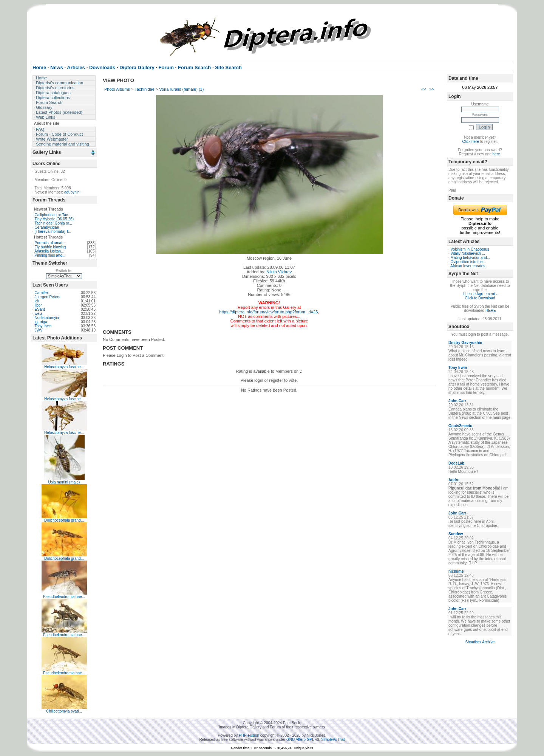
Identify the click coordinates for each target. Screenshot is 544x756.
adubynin (72, 192)
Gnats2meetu (460, 426)
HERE (491, 311)
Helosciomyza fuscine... (64, 367)
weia (39, 314)
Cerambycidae (47, 227)
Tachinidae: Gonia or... (53, 223)
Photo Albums (117, 89)
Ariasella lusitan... (49, 251)
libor (38, 305)
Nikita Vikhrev (279, 272)
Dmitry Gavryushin (465, 343)
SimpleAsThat (333, 740)
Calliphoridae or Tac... (53, 215)
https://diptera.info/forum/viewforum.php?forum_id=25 (269, 312)
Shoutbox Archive (480, 642)
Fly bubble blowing (50, 247)
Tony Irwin (43, 326)
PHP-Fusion (249, 735)
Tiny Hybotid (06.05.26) (54, 219)
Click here (471, 142)
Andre (454, 480)
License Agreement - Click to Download (480, 296)
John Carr (457, 401)
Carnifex (42, 293)
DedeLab (456, 463)
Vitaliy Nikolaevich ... (468, 253)
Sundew (456, 534)
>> (432, 89)
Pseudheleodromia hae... (64, 597)
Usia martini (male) (64, 482)
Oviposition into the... (468, 262)
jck (37, 301)
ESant (40, 309)
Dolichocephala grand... (64, 520)
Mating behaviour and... (471, 258)
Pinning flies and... (50, 255)
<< (424, 89)
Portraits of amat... (50, 243)
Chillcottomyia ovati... (64, 711)
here (496, 154)
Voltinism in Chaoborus (470, 249)
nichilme (456, 571)
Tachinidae (144, 89)
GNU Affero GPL (300, 740)
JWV (39, 330)
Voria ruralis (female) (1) (181, 89)
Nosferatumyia (47, 318)
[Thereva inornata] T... (53, 232)
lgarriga (41, 322)
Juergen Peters (48, 297)
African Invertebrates (468, 266)
